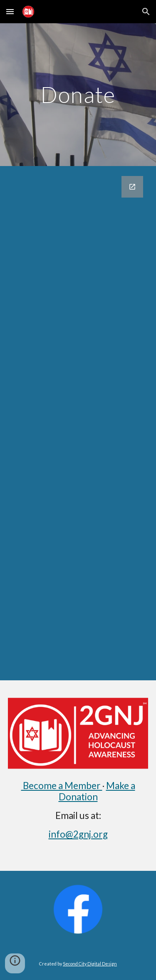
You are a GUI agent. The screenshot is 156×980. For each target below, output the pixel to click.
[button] (10, 11)
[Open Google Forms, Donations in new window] (132, 187)
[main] (78, 94)
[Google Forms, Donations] (78, 423)
